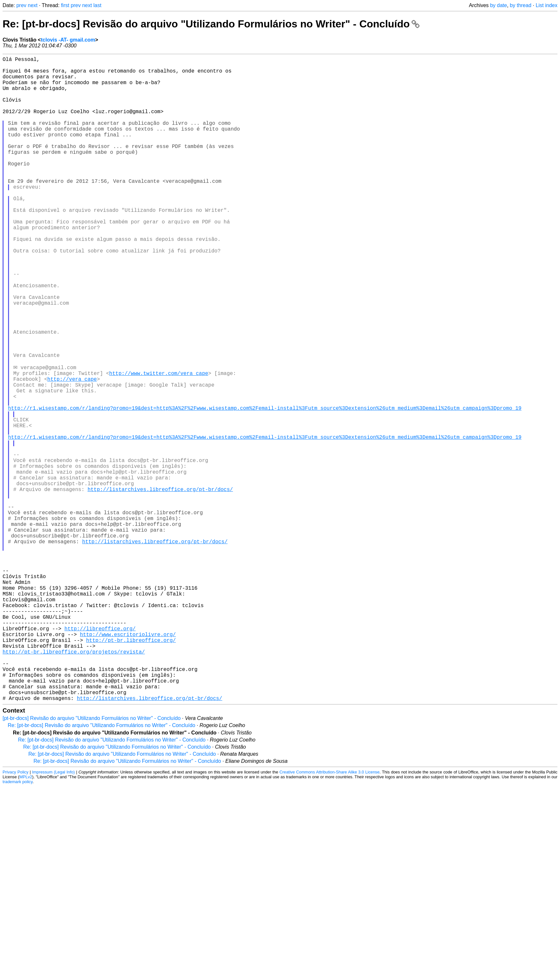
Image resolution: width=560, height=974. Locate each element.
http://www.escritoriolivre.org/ (128, 762)
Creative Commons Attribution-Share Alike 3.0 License (329, 915)
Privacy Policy (15, 915)
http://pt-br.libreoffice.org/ (131, 770)
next (33, 5)
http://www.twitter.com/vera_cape (159, 443)
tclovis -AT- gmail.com (68, 40)
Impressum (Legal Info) (54, 915)
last (97, 5)
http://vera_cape (72, 450)
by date (498, 5)
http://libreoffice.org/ (100, 755)
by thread (521, 5)
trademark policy (18, 924)
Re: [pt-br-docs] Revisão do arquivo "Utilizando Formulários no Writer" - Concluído (211, 24)
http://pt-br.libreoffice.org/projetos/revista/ (74, 784)
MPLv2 (26, 919)
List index (546, 5)
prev (21, 5)
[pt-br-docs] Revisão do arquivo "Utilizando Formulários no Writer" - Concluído (92, 861)
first (65, 5)
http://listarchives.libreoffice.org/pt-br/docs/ (160, 585)
